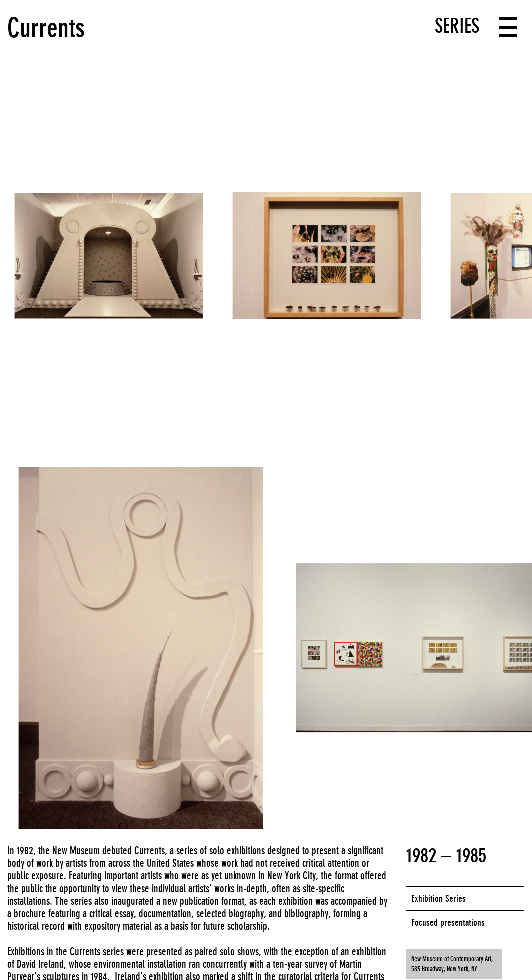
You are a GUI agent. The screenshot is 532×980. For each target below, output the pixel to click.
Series (457, 26)
